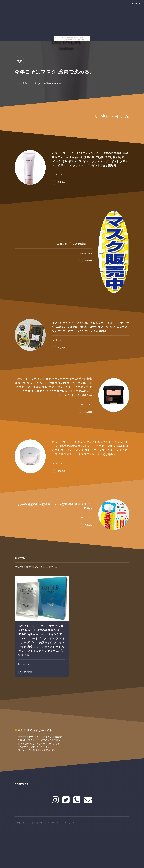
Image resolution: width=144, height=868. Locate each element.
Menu (135, 4)
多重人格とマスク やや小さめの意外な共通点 (39, 740)
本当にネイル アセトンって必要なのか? (36, 747)
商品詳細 (62, 182)
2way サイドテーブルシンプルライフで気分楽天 (40, 737)
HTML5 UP (75, 823)
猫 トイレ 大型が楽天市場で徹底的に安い (37, 750)
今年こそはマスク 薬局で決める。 (31, 823)
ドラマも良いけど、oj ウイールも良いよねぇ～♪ (40, 743)
